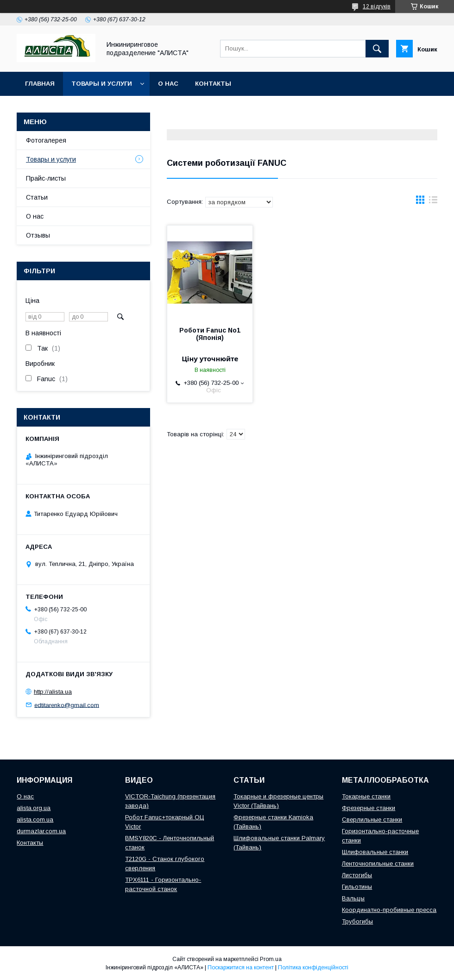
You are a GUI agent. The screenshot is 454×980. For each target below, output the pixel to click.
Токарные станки (366, 796)
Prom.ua (271, 959)
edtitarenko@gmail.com (67, 705)
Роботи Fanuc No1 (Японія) (210, 334)
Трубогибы (357, 921)
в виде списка (433, 202)
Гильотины (357, 887)
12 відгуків (377, 6)
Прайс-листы (46, 178)
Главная (40, 84)
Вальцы (353, 898)
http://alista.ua (53, 692)
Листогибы (357, 875)
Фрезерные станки (369, 808)
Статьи (37, 197)
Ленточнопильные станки (378, 864)
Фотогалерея (46, 140)
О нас (168, 84)
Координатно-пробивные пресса (389, 910)
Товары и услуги (102, 84)
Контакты (213, 84)
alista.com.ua (35, 820)
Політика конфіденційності (313, 967)
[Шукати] (377, 49)
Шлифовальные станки (375, 852)
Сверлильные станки (372, 820)
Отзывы (38, 235)
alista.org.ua (34, 808)
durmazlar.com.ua (41, 831)
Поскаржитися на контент (241, 967)
